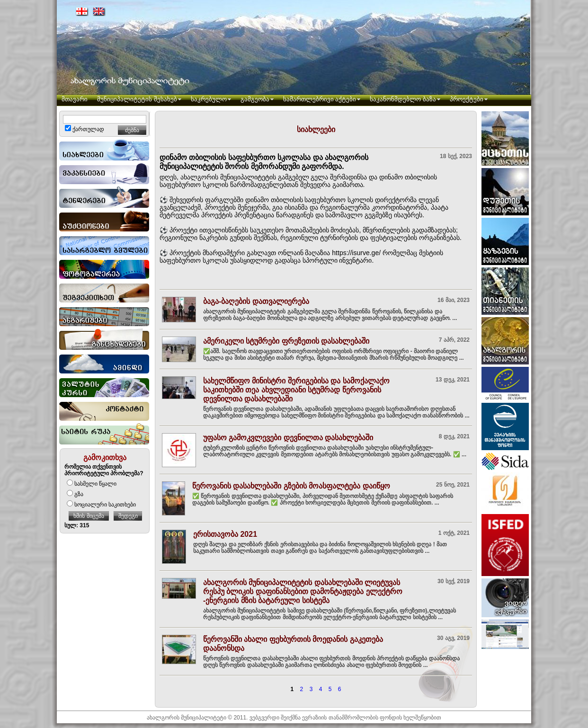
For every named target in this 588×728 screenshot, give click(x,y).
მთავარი (75, 99)
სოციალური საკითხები (101, 505)
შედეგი (128, 516)
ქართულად (85, 129)
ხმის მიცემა (89, 516)
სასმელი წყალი (92, 484)
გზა (75, 494)
